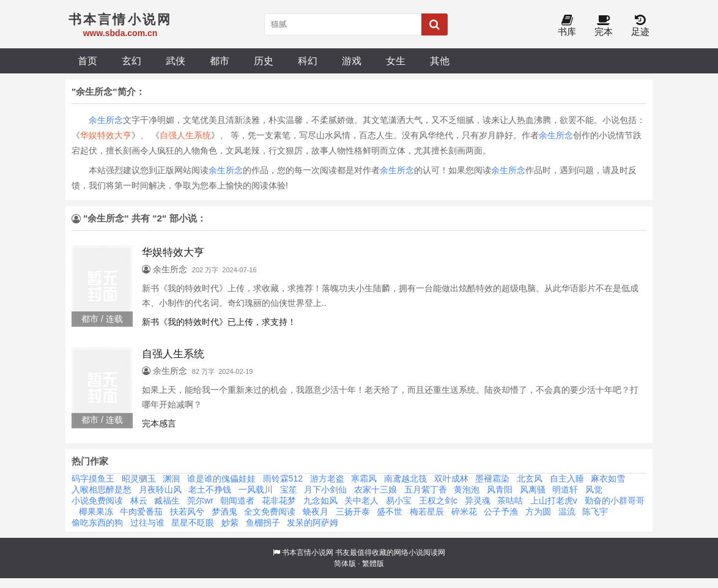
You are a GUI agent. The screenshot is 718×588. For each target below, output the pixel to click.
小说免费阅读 (97, 501)
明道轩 (565, 489)
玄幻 (131, 61)
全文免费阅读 (270, 512)
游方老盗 (327, 478)
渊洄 (171, 478)
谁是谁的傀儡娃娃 (221, 478)
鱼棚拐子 (263, 523)
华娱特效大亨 (106, 135)
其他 (440, 61)
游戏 (352, 61)
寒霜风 (364, 478)
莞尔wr (200, 501)
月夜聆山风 (160, 489)
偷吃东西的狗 (97, 523)
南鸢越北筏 (405, 478)
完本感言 (159, 423)
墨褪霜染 (492, 478)
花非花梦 (279, 501)
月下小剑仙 (325, 489)
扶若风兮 (187, 512)
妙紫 (230, 523)
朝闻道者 (237, 501)
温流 (567, 512)
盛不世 (390, 512)
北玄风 (530, 478)
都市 (220, 61)
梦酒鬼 (224, 512)
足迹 (640, 26)
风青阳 (500, 489)
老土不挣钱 (210, 489)
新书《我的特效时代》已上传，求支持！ (219, 322)
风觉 (594, 489)
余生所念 (106, 120)
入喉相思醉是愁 (102, 489)
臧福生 (167, 501)
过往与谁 (147, 523)
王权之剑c (438, 501)
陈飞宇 (595, 512)
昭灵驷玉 (139, 478)
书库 (567, 26)
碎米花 (464, 512)
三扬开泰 (353, 512)
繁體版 (373, 564)
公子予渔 (501, 512)
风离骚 (533, 489)
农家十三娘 (376, 489)
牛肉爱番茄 (141, 512)
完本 (604, 26)
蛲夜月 (316, 512)
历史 (264, 61)
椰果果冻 (96, 512)
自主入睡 (567, 478)
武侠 (176, 61)
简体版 (345, 564)
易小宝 (399, 501)
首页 (87, 61)
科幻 (308, 61)
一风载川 (256, 489)
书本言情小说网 (308, 553)
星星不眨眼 (193, 523)
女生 (396, 61)
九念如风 (320, 501)
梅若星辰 (427, 512)
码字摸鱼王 (93, 478)
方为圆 (538, 512)
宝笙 (289, 489)
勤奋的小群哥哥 (615, 501)
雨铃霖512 (283, 478)
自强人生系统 (185, 135)
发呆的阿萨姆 (313, 523)
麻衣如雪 (608, 478)
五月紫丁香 (426, 489)
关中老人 (361, 501)
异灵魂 (478, 501)
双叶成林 (451, 478)
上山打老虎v (554, 501)
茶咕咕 (510, 501)
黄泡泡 (467, 489)
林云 (139, 501)
